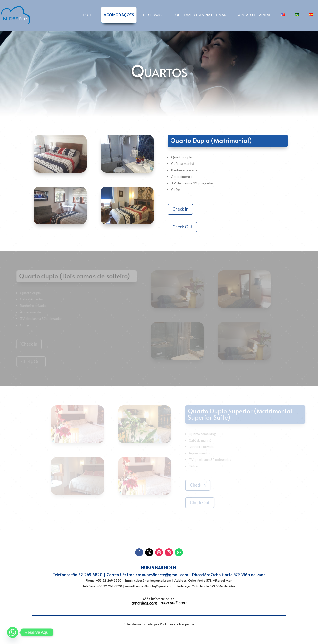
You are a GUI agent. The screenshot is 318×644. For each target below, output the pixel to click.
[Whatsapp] (13, 632)
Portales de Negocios (177, 624)
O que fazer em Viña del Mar (199, 15)
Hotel (89, 15)
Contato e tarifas (254, 15)
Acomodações (119, 15)
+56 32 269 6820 (87, 574)
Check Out (187, 227)
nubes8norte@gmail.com (165, 574)
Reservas (152, 15)
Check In (185, 209)
